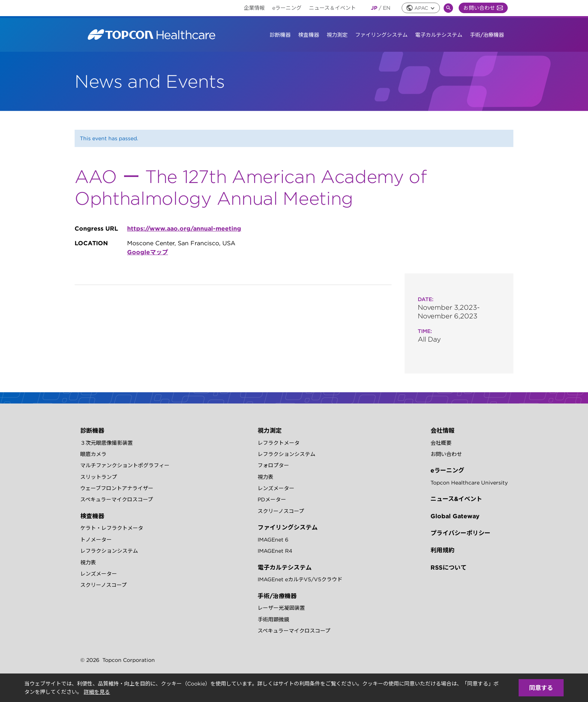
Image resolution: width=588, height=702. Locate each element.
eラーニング (287, 8)
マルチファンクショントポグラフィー (125, 465)
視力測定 (337, 35)
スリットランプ (99, 477)
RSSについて (448, 567)
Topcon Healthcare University (469, 483)
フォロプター (273, 465)
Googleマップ (148, 252)
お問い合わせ (483, 8)
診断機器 (280, 35)
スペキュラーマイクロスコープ (117, 499)
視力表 (88, 562)
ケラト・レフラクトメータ (112, 528)
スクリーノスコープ (103, 585)
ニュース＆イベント (332, 8)
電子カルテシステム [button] (439, 35)
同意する (541, 688)
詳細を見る (97, 692)
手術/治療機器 (487, 35)
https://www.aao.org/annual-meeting (184, 228)
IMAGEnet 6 (273, 540)
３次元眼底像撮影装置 (106, 443)
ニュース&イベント (456, 499)
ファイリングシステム (381, 35)
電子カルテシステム (285, 567)
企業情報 (254, 8)
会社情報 (442, 430)
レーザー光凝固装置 (281, 608)
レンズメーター (99, 574)
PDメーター (272, 499)
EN (387, 8)
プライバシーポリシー (460, 533)
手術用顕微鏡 (273, 619)
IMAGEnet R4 (275, 551)
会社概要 (441, 443)
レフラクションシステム (109, 551)
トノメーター (96, 540)
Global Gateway (455, 516)
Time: (425, 331)
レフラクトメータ (279, 443)
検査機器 (309, 35)
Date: (426, 299)
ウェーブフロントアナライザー (117, 488)
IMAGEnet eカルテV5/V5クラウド (300, 579)
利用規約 (442, 550)
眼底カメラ (93, 454)
